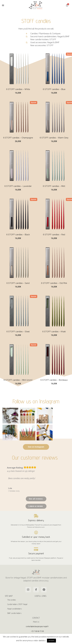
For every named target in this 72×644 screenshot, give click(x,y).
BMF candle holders (14, 613)
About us (36, 621)
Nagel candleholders (15, 608)
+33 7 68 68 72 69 (37, 631)
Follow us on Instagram (36, 401)
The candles (12, 599)
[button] (3, 5)
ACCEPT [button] (51, 641)
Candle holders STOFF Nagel (17, 604)
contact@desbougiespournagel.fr (37, 626)
